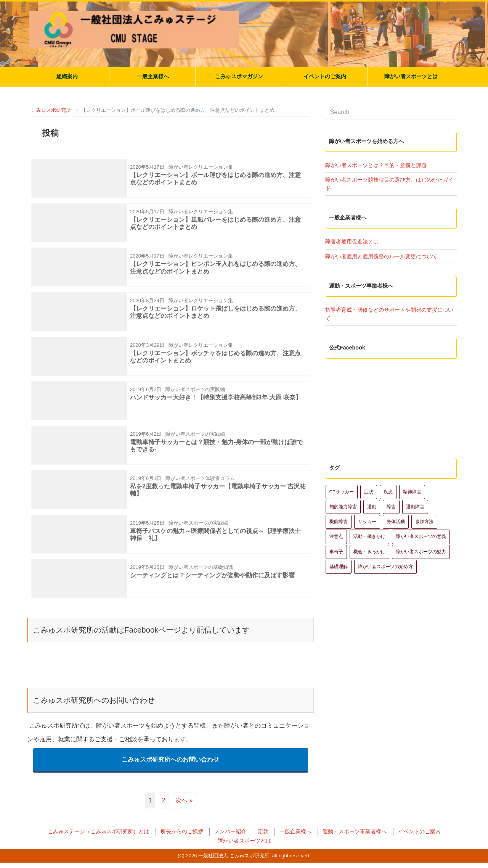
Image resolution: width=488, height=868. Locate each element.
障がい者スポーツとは (411, 76)
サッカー (367, 477)
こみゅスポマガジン (239, 76)
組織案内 (67, 76)
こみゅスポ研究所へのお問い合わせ (170, 765)
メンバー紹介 (230, 837)
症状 (369, 447)
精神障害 (412, 447)
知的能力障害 (343, 462)
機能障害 (339, 477)
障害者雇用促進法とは (352, 242)
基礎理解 (339, 522)
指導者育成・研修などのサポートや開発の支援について (389, 314)
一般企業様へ (153, 76)
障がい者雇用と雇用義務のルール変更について (381, 256)
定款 (263, 837)
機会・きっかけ (369, 507)
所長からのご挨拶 (182, 837)
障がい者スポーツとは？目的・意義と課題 (376, 165)
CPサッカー (342, 447)
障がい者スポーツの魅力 (421, 507)
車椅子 (336, 507)
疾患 (388, 447)
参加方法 (424, 477)
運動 (372, 462)
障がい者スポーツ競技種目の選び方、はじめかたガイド (389, 184)
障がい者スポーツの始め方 (385, 522)
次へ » (184, 806)
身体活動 (396, 477)
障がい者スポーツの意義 (421, 492)
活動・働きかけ (369, 492)
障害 (391, 462)
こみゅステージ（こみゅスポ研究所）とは (98, 837)
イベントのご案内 (325, 76)
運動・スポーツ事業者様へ (355, 837)
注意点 (336, 492)
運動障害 (415, 462)
